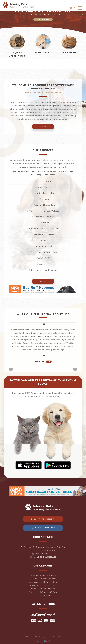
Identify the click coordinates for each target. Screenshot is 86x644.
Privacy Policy (57, 637)
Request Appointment (43, 19)
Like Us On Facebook (43, 528)
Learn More (43, 281)
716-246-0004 (48, 550)
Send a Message (48, 557)
